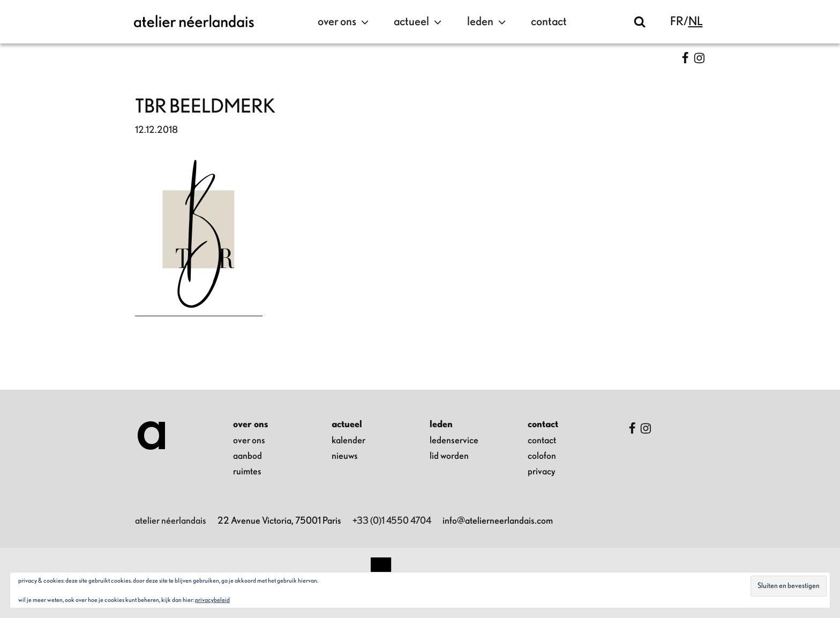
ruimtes (247, 472)
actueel (419, 22)
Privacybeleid (212, 600)
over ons (344, 22)
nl (696, 22)
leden (488, 22)
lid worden (449, 456)
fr (677, 22)
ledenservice (454, 441)
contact (549, 22)
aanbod (247, 456)
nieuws (345, 456)
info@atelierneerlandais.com (498, 521)
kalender (348, 441)
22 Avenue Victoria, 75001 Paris (279, 521)
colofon (542, 456)
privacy (542, 472)
